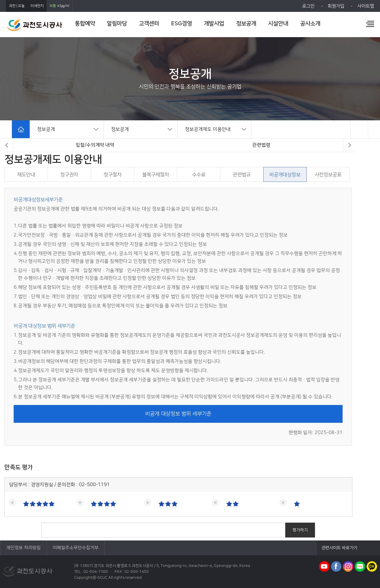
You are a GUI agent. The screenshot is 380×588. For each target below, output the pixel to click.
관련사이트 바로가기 (339, 548)
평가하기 (300, 530)
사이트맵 (366, 6)
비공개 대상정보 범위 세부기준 (178, 414)
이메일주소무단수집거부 (76, 548)
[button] (7, 145)
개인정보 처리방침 (23, 548)
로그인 (308, 6)
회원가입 (336, 6)
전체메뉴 (370, 24)
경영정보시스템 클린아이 (95, 145)
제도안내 (261, 145)
